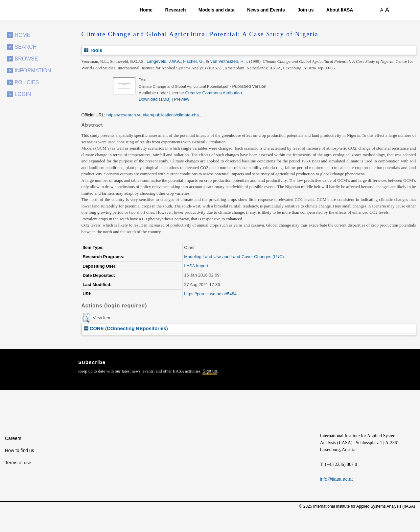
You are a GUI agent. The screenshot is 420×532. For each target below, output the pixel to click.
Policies (27, 82)
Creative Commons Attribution (213, 93)
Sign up (210, 371)
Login (23, 94)
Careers (13, 438)
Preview (181, 99)
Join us (305, 10)
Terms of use (18, 463)
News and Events (266, 10)
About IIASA (340, 10)
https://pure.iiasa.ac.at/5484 (210, 294)
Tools (93, 50)
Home (146, 10)
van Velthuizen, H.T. (229, 61)
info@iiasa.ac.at (337, 479)
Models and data (217, 10)
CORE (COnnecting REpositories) (126, 328)
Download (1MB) (155, 99)
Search (26, 47)
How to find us (20, 450)
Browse (26, 59)
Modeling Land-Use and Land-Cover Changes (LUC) (234, 257)
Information (33, 71)
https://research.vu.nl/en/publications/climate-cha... (154, 115)
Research (175, 10)
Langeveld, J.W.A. (164, 61)
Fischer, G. (193, 61)
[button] (86, 318)
